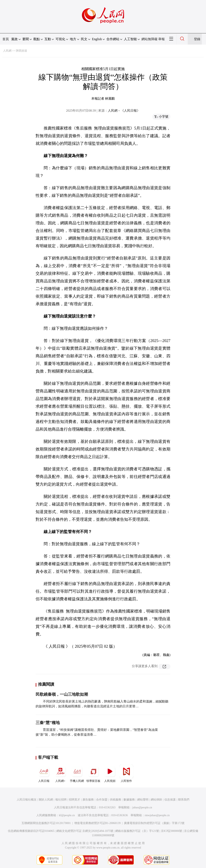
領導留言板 (93, 773)
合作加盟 (102, 800)
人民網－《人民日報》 (124, 111)
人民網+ (60, 773)
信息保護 (170, 800)
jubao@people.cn (142, 807)
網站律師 (156, 800)
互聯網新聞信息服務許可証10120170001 (46, 823)
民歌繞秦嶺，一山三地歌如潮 (62, 694)
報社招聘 (61, 800)
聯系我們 (184, 800)
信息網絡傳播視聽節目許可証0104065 (31, 831)
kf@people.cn (67, 815)
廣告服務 (88, 800)
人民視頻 (110, 773)
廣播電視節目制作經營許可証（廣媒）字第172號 (154, 823)
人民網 (7, 51)
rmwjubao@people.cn (157, 815)
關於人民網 (46, 800)
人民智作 (126, 773)
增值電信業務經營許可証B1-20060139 (97, 823)
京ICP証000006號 (172, 831)
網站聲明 (143, 800)
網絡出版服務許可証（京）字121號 (137, 831)
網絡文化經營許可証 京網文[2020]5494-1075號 (85, 831)
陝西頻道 (22, 51)
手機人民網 (77, 773)
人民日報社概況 (27, 800)
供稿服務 (115, 800)
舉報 (162, 39)
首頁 (6, 39)
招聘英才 (74, 800)
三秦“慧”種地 (48, 723)
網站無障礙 (149, 39)
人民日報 (44, 773)
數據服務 (129, 800)
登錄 (197, 39)
